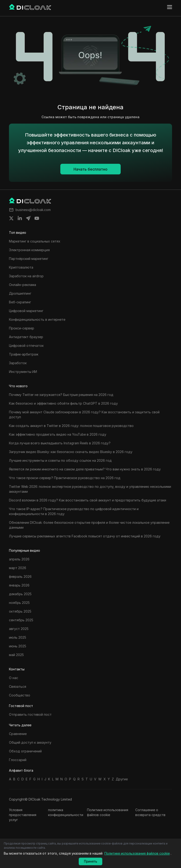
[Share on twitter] (11, 218)
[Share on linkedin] (20, 218)
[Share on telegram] (28, 218)
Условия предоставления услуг (23, 815)
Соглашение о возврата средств (150, 812)
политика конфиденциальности (66, 812)
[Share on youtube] (37, 218)
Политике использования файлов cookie (108, 812)
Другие (122, 779)
